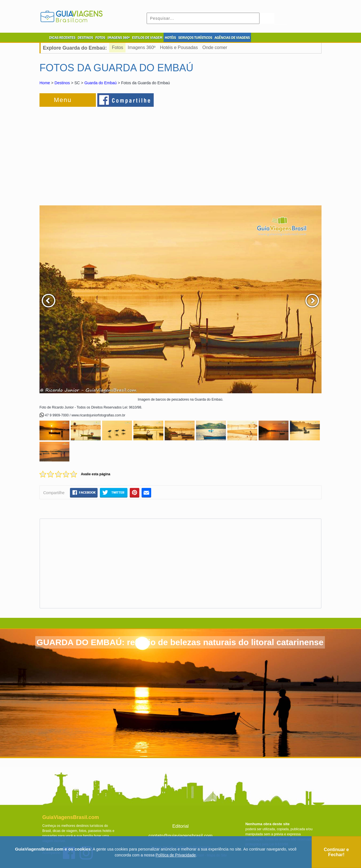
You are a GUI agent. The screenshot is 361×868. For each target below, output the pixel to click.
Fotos (118, 47)
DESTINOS (85, 38)
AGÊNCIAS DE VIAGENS (232, 38)
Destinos (62, 83)
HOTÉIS (170, 38)
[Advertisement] (101, 153)
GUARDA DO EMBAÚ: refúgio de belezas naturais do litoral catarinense (180, 642)
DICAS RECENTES (62, 38)
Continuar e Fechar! (336, 852)
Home (45, 83)
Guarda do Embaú (100, 83)
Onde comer (215, 47)
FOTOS (100, 38)
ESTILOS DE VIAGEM (147, 38)
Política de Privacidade (176, 855)
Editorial (180, 826)
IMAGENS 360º (119, 38)
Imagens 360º (142, 47)
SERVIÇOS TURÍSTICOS (195, 38)
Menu (63, 100)
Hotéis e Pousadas (179, 47)
